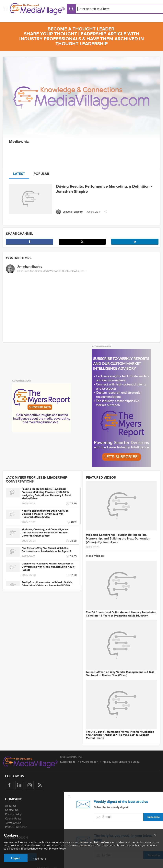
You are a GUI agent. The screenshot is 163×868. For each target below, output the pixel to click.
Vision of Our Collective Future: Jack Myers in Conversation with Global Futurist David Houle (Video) (48, 567)
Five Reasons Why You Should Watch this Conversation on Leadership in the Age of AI (47, 550)
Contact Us (12, 810)
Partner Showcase (16, 827)
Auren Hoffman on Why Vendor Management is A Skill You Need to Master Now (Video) (120, 674)
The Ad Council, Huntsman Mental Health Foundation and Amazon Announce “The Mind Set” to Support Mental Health (120, 735)
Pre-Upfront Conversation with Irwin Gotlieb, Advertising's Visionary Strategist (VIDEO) (47, 584)
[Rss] (40, 785)
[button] (105, 213)
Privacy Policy (13, 814)
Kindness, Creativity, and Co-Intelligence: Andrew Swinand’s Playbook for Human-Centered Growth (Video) (45, 533)
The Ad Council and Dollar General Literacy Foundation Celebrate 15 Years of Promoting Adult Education (121, 614)
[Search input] (101, 9)
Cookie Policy (13, 819)
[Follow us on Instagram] (30, 785)
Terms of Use (13, 823)
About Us (11, 806)
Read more (39, 859)
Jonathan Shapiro (30, 267)
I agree (16, 858)
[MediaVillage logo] (30, 762)
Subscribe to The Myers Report (79, 762)
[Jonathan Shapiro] (69, 212)
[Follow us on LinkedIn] (19, 785)
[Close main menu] (155, 835)
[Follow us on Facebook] (9, 785)
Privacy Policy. (58, 849)
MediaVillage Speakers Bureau (121, 762)
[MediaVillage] (37, 9)
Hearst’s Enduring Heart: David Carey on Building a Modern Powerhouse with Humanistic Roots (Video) (45, 514)
